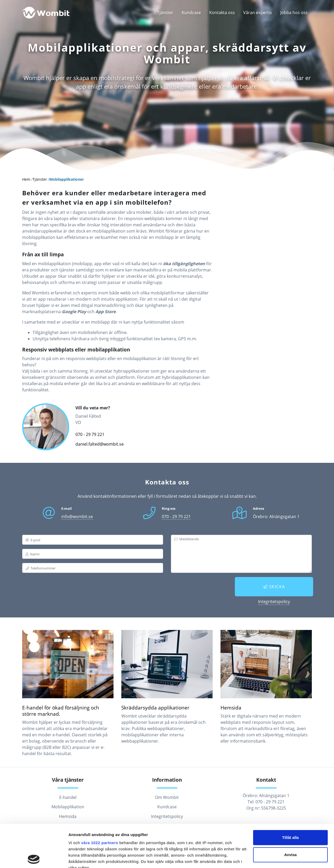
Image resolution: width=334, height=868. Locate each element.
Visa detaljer (80, 858)
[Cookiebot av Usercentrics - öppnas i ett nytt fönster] (34, 858)
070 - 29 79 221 (90, 434)
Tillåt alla (290, 795)
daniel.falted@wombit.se (100, 444)
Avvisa (290, 812)
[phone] (93, 568)
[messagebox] (241, 554)
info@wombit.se (77, 517)
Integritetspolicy (274, 602)
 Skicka (274, 587)
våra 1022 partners (100, 800)
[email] (93, 540)
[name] (93, 554)
